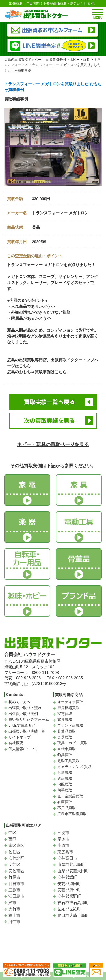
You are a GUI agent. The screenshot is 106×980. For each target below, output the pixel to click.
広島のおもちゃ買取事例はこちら (37, 372)
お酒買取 (65, 772)
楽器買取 (65, 737)
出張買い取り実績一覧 (27, 731)
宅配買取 (65, 784)
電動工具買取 (68, 761)
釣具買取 (65, 755)
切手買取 (65, 790)
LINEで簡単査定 (22, 725)
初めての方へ (20, 702)
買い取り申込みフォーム (29, 719)
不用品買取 (67, 808)
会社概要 (16, 743)
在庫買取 (65, 802)
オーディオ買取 (70, 702)
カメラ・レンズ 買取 (74, 767)
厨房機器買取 (68, 708)
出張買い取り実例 (23, 714)
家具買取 (65, 719)
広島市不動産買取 (72, 814)
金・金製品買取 (70, 796)
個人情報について (23, 749)
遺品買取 (65, 778)
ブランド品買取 (70, 725)
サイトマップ (20, 737)
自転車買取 (67, 749)
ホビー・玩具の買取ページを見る (53, 445)
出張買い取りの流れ (25, 708)
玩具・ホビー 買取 (73, 743)
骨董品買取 (67, 731)
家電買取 (65, 714)
